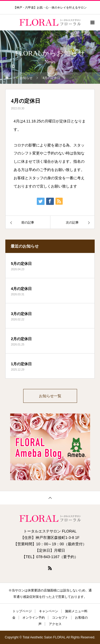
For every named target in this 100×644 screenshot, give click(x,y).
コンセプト (60, 618)
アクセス (55, 624)
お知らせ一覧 (50, 396)
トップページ (22, 611)
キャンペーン (49, 611)
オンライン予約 (34, 618)
